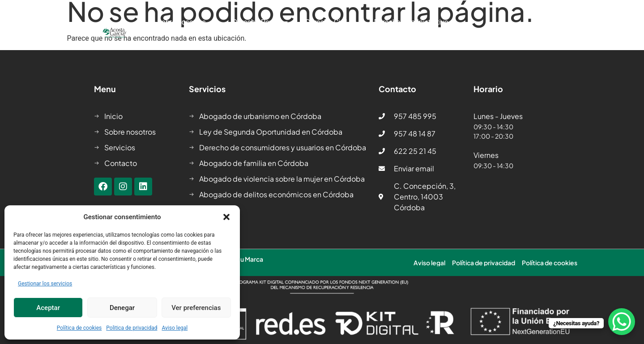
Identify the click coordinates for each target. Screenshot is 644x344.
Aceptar (48, 308)
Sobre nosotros (186, 22)
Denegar (122, 308)
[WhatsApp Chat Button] (622, 322)
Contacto (443, 43)
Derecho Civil (331, 22)
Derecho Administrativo (416, 22)
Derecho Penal (260, 22)
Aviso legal (175, 328)
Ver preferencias (196, 308)
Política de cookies (79, 328)
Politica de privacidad (132, 328)
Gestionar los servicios (45, 284)
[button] (226, 217)
